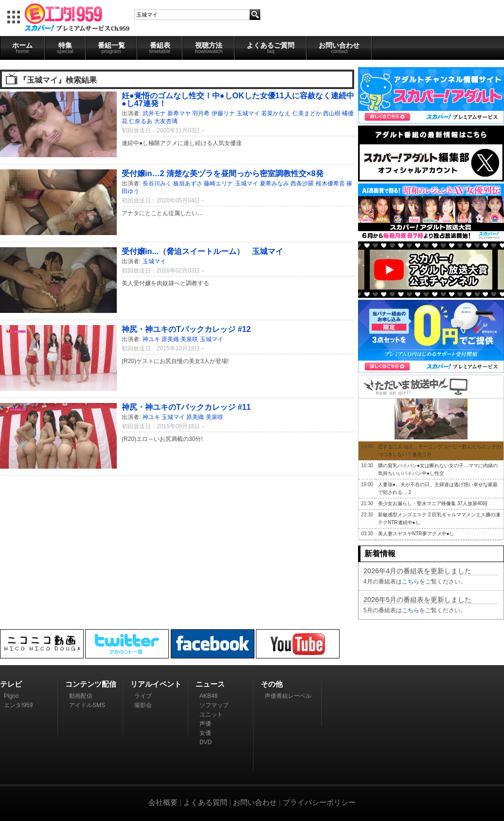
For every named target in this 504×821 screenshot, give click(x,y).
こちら (411, 582)
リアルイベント (156, 684)
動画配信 (81, 696)
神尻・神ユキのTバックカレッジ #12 (186, 329)
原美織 (170, 339)
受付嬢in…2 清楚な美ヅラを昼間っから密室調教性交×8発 (223, 173)
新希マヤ (179, 113)
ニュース (210, 684)
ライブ (143, 696)
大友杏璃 (166, 121)
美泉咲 (189, 339)
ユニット (211, 714)
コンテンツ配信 (91, 684)
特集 (65, 48)
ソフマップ (214, 705)
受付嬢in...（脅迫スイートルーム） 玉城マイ (202, 251)
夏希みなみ (274, 183)
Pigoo (11, 696)
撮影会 (143, 705)
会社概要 (163, 802)
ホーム (22, 48)
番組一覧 (111, 48)
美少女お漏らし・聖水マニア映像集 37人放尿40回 (433, 503)
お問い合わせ (339, 48)
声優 (205, 724)
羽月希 (201, 113)
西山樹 (332, 113)
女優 (205, 733)
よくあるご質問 (270, 48)
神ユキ (151, 339)
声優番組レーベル (288, 696)
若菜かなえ (276, 113)
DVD (206, 742)
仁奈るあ (141, 121)
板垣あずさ (188, 183)
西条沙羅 (302, 183)
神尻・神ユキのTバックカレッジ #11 (186, 407)
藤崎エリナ (218, 183)
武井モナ (154, 113)
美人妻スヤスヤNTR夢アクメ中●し (416, 534)
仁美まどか (307, 113)
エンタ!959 (18, 705)
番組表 (160, 48)
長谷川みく (157, 183)
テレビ (11, 684)
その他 (272, 684)
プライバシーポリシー (319, 802)
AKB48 (208, 696)
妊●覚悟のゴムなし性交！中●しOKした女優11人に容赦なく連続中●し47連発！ (238, 99)
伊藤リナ (223, 113)
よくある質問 (205, 802)
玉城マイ (248, 113)
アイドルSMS (87, 705)
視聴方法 (208, 48)
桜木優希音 (330, 183)
